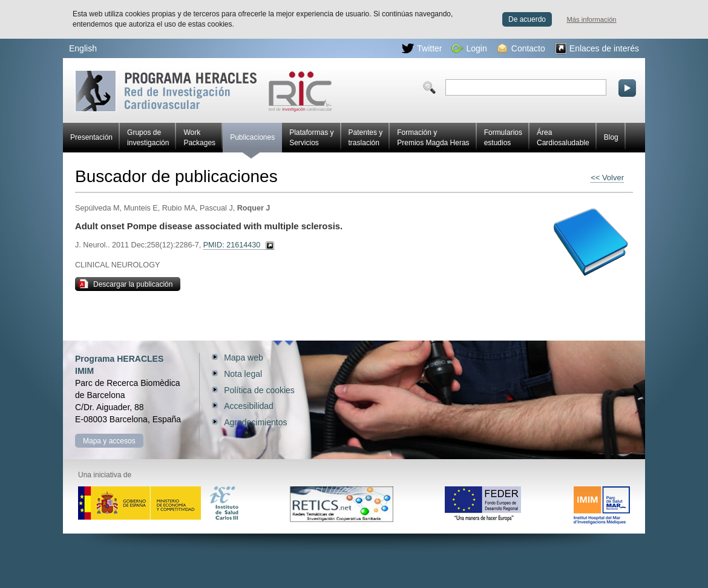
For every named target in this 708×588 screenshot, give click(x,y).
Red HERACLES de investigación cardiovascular (204, 91)
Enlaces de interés (597, 48)
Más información (592, 19)
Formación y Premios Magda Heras (433, 138)
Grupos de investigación (148, 138)
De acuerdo (527, 19)
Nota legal (243, 374)
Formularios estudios (503, 138)
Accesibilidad (249, 406)
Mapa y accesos (109, 441)
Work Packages (199, 138)
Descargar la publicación (126, 284)
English (83, 48)
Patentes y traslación (366, 138)
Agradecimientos (255, 422)
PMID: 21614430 (232, 245)
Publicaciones (252, 143)
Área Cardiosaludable (563, 138)
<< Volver (607, 178)
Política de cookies (259, 390)
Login (469, 48)
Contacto (521, 48)
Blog (611, 137)
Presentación (91, 137)
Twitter (422, 48)
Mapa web (244, 358)
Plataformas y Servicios (311, 138)
